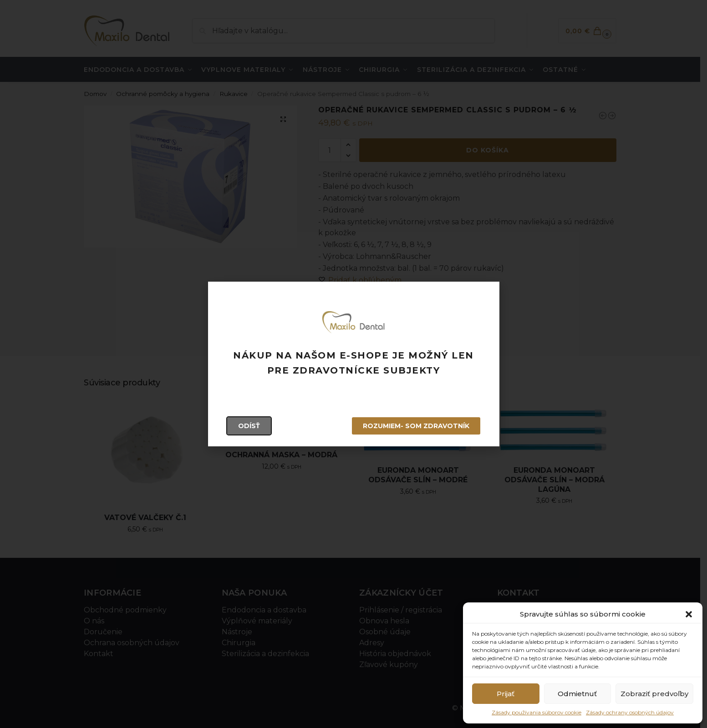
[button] (689, 614)
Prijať (506, 694)
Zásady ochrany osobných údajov (630, 712)
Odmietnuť (577, 694)
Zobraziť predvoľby (654, 694)
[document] (353, 364)
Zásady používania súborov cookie (537, 712)
